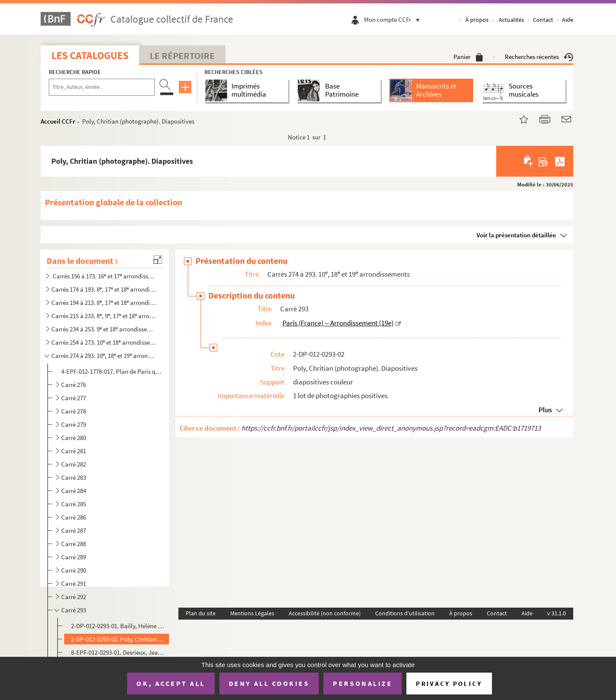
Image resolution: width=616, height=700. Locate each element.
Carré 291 (74, 583)
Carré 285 (74, 504)
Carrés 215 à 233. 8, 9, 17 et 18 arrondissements (104, 316)
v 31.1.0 (557, 613)
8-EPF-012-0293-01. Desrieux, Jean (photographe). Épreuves (118, 652)
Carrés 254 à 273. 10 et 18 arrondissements (104, 342)
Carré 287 (74, 530)
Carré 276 (74, 385)
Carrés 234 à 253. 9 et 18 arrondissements (104, 329)
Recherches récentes (539, 57)
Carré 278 (74, 411)
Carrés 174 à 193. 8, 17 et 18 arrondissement (104, 289)
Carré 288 (74, 544)
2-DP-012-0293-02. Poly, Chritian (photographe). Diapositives (118, 639)
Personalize (363, 683)
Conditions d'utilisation (405, 613)
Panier (468, 57)
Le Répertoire (182, 56)
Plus (545, 410)
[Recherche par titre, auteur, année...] (102, 87)
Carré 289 (74, 557)
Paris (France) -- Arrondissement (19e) (338, 323)
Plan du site (201, 613)
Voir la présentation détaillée (516, 235)
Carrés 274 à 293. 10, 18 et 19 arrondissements (104, 356)
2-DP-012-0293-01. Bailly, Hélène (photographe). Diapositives (118, 626)
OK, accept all (171, 683)
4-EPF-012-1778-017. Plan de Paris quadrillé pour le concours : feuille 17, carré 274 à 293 (113, 371)
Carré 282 (74, 464)
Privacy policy (449, 684)
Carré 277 (74, 398)
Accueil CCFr (58, 121)
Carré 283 (74, 477)
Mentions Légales (252, 613)
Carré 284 (74, 491)
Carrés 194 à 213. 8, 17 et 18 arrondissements (104, 303)
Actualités (511, 20)
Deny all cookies (269, 683)
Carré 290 (74, 570)
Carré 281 (74, 451)
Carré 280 (74, 438)
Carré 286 (74, 517)
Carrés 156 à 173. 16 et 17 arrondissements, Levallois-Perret (104, 276)
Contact (543, 20)
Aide (568, 20)
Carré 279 (74, 424)
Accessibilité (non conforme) (325, 613)
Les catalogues (90, 55)
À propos (477, 20)
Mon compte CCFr (394, 19)
